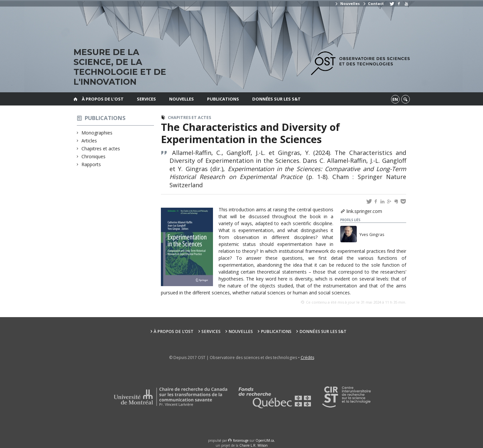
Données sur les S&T (276, 99)
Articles (89, 141)
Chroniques (94, 156)
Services (146, 99)
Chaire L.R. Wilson (254, 445)
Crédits (307, 358)
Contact (373, 3)
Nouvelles (347, 3)
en (395, 99)
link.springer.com (364, 211)
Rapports (91, 164)
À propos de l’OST (103, 99)
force (241, 440)
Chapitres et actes (101, 149)
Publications (223, 99)
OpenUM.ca (265, 440)
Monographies (97, 133)
